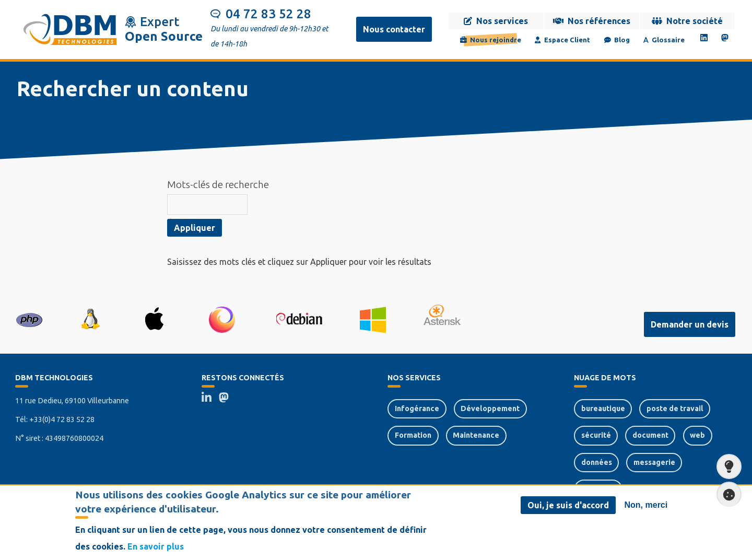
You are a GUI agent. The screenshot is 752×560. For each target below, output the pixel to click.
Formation (413, 435)
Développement (490, 409)
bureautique (603, 409)
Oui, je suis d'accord (568, 509)
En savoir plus (156, 550)
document (650, 435)
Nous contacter (394, 29)
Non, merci (646, 509)
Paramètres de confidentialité (726, 494)
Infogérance (417, 409)
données (597, 462)
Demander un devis (690, 324)
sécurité (596, 435)
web (697, 435)
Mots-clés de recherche (218, 184)
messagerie (654, 462)
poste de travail (675, 409)
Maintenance (476, 435)
